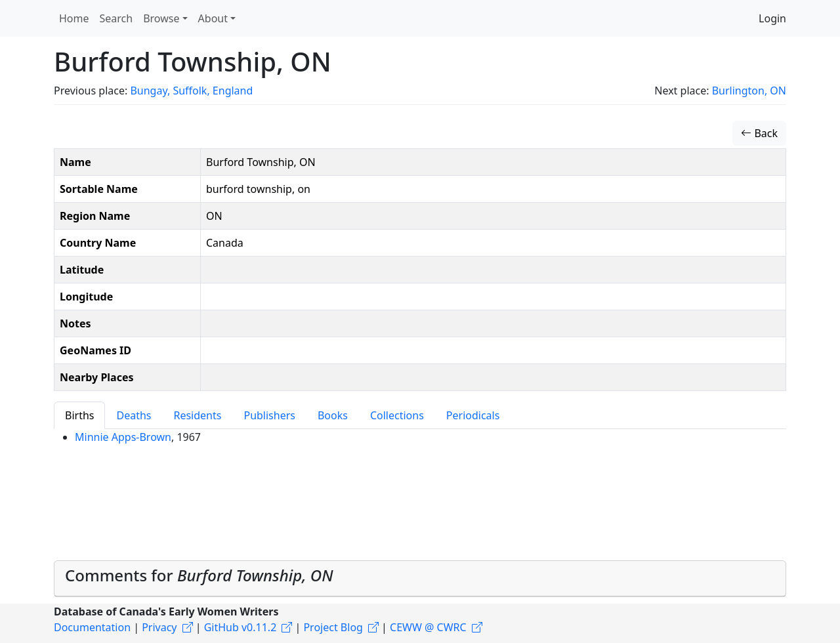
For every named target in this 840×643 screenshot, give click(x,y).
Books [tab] (333, 415)
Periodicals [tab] (473, 415)
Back (759, 133)
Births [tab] (79, 415)
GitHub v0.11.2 (241, 627)
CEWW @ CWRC (428, 627)
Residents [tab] (197, 415)
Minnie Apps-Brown (123, 437)
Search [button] (116, 18)
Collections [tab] (397, 415)
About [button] (213, 18)
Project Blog (333, 627)
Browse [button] (161, 18)
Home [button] (74, 18)
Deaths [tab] (134, 415)
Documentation (92, 627)
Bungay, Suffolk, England (191, 91)
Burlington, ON (749, 91)
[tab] (420, 579)
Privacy (159, 627)
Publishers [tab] (269, 415)
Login (772, 18)
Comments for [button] (199, 575)
